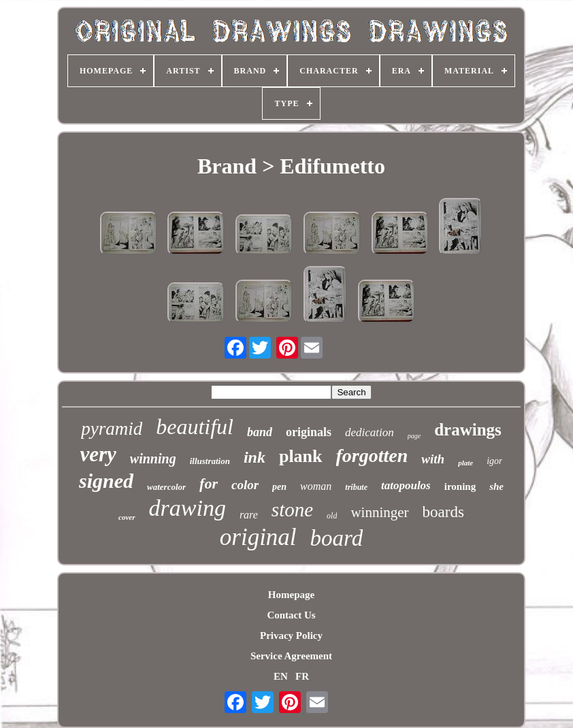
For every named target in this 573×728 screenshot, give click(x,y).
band (260, 432)
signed (106, 481)
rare (249, 515)
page (414, 436)
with (433, 459)
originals (309, 432)
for (209, 483)
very (98, 454)
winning (153, 459)
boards (443, 512)
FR (302, 676)
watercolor (166, 487)
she (496, 486)
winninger (379, 512)
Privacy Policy (291, 635)
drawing (187, 508)
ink (255, 457)
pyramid (112, 429)
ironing (460, 486)
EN (281, 676)
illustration (210, 461)
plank (301, 456)
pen (279, 487)
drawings (468, 430)
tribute (356, 487)
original (258, 537)
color (245, 485)
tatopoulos (406, 485)
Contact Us (291, 615)
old (332, 516)
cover (127, 517)
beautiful (195, 427)
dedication (370, 432)
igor (494, 461)
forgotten (372, 456)
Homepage (291, 595)
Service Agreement (291, 656)
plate (465, 463)
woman (316, 486)
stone (292, 510)
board (337, 538)
